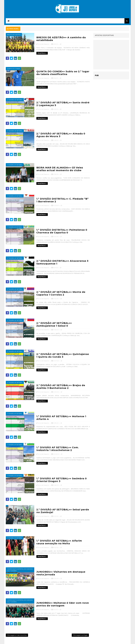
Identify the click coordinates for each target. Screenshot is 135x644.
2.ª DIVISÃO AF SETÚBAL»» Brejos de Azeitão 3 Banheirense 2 (61, 387)
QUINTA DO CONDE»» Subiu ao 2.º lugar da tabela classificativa (63, 73)
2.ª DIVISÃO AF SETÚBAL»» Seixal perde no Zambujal (63, 511)
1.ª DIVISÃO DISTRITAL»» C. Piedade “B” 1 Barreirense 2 (62, 200)
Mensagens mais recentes (17, 635)
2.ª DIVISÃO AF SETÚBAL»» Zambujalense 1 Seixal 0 (54, 324)
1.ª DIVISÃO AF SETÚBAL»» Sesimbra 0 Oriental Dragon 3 (62, 480)
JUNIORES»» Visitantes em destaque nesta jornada (61, 573)
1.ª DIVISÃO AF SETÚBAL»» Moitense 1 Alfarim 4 (61, 418)
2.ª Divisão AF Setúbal (15, 100)
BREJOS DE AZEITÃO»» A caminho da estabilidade (61, 39)
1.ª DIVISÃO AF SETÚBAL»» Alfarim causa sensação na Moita (59, 542)
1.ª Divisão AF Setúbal (15, 165)
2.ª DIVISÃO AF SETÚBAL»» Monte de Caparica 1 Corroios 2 (61, 293)
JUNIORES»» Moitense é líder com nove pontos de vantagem (63, 604)
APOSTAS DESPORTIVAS (104, 35)
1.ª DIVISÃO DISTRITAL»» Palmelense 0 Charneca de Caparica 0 (62, 231)
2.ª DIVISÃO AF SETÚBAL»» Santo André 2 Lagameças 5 (63, 104)
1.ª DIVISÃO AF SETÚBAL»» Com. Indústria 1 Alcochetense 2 (58, 449)
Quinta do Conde (13, 69)
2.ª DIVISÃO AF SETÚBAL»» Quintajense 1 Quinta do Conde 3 (63, 355)
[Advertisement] (111, 55)
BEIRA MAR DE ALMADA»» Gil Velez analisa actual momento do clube (60, 169)
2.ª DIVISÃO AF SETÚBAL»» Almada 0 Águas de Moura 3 (61, 135)
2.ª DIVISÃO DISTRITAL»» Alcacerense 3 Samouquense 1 (62, 262)
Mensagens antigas (80, 635)
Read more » (42, 53)
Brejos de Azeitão (14, 35)
